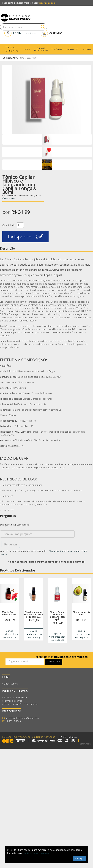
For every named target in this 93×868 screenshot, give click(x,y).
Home (21, 58)
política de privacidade (37, 853)
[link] (10, 594)
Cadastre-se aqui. (47, 3)
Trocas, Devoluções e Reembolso (21, 704)
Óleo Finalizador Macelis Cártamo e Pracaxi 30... (34, 615)
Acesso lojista (68, 737)
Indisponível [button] (26, 237)
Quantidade (9, 225)
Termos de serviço (13, 701)
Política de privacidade (15, 697)
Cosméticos (32, 58)
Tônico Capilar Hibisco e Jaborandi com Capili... (57, 616)
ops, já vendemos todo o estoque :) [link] (10, 634)
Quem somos (11, 684)
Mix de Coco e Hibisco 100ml (10, 613)
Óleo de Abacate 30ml (81, 613)
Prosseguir (79, 859)
